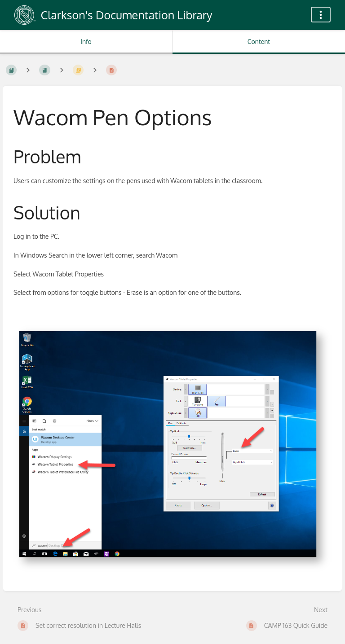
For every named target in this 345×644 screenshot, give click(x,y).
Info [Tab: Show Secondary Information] (86, 42)
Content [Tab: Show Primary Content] (259, 42)
